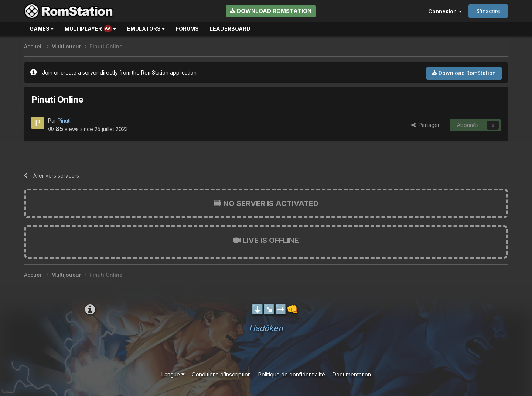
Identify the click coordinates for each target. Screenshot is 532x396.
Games (42, 29)
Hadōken (266, 328)
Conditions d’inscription (221, 374)
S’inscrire (488, 11)
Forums (187, 29)
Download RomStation (271, 11)
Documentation (352, 374)
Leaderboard (230, 29)
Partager (425, 125)
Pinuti (64, 120)
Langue (173, 374)
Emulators (146, 29)
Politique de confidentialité (291, 374)
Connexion (445, 11)
